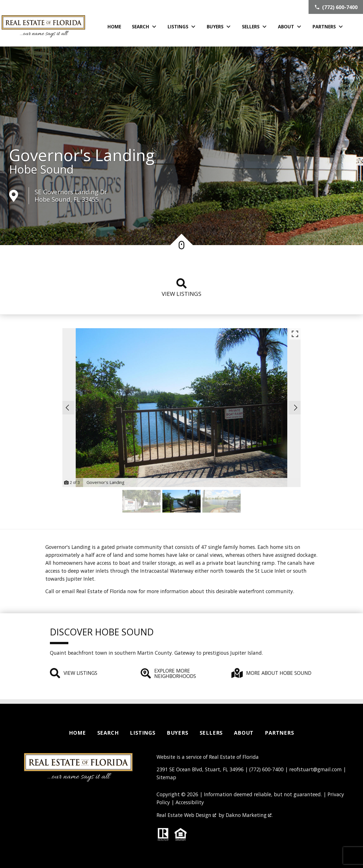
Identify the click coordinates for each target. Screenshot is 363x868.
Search (108, 733)
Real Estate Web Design (186, 815)
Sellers (211, 733)
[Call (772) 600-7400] (336, 7)
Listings (143, 733)
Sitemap (166, 777)
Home (114, 27)
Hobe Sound (41, 169)
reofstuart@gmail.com (315, 769)
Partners (279, 733)
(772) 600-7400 (266, 769)
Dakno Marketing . (249, 815)
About (244, 733)
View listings (181, 288)
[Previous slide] (67, 408)
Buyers (178, 733)
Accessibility (190, 802)
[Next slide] (296, 408)
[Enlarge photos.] (295, 334)
